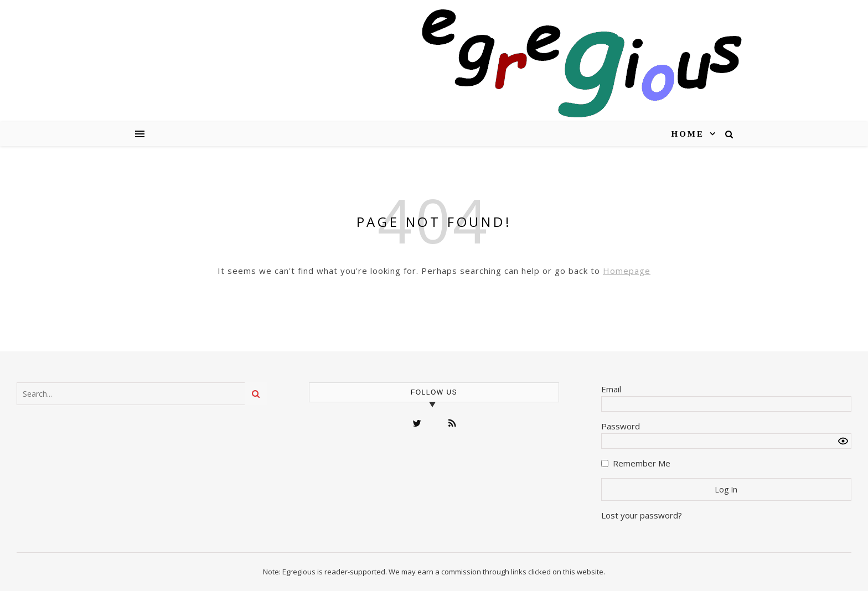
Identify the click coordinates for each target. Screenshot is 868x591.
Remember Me (642, 463)
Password (621, 426)
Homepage (627, 271)
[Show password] (843, 441)
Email (611, 389)
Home (688, 134)
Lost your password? (642, 515)
